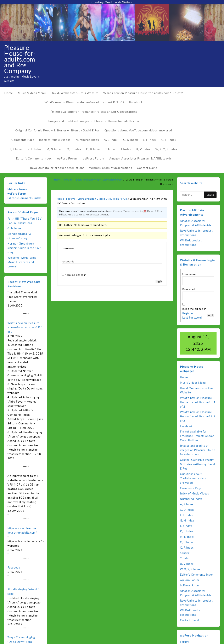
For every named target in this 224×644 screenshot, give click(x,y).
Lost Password (192, 318)
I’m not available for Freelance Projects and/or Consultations (197, 436)
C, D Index (187, 510)
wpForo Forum (17, 194)
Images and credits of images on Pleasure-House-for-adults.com (198, 450)
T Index (185, 558)
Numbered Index (191, 499)
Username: (68, 248)
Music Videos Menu (193, 383)
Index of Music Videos (195, 493)
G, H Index (15, 228)
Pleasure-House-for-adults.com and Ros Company (20, 59)
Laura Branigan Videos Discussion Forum (103, 199)
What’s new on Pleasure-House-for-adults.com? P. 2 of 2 (198, 416)
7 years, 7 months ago (126, 211)
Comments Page (191, 488)
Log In (159, 281)
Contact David (190, 620)
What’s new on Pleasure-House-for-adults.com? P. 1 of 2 (25, 327)
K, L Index (187, 531)
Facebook (14, 567)
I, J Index (186, 526)
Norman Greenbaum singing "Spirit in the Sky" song (24, 248)
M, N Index (187, 537)
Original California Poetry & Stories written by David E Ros (198, 464)
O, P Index (187, 542)
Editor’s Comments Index (24, 198)
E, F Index (187, 515)
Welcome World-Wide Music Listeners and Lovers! (22, 262)
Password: (68, 261)
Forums (71, 199)
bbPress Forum (17, 189)
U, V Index (187, 564)
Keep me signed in (76, 275)
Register (188, 313)
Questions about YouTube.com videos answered (193, 478)
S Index (185, 553)
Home (60, 199)
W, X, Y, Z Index (190, 569)
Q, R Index (187, 548)
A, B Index (187, 504)
